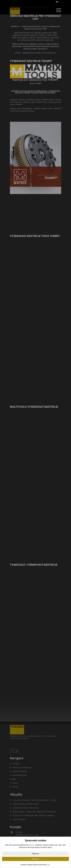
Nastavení (35, 854)
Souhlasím (36, 859)
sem (49, 865)
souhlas (32, 845)
